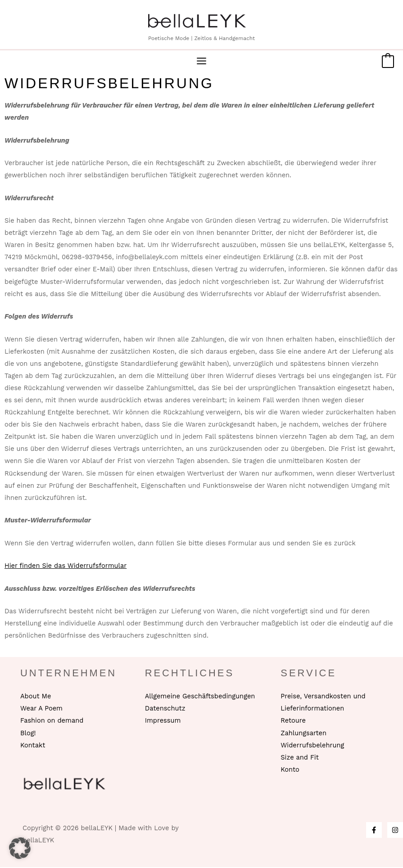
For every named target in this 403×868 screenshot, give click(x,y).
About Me (36, 697)
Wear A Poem (41, 710)
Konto (290, 770)
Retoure (293, 722)
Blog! (28, 734)
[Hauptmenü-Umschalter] (201, 62)
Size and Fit (299, 758)
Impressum (163, 722)
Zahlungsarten (303, 734)
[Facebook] (374, 831)
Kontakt (33, 746)
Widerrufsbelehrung (312, 746)
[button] (20, 848)
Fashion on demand (52, 722)
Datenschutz (165, 710)
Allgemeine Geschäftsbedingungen (200, 697)
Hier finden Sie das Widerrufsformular (66, 567)
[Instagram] (395, 831)
